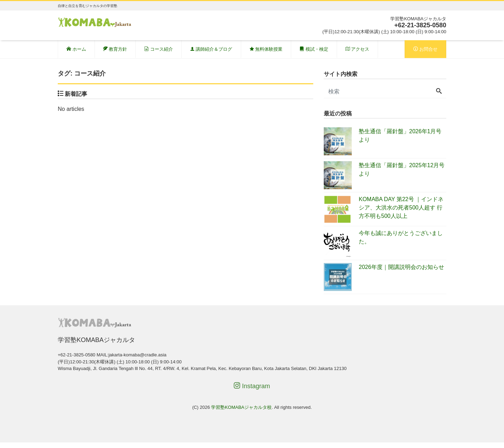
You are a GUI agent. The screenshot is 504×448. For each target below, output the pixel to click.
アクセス (358, 49)
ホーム (76, 49)
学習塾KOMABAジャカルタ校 (241, 407)
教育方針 (115, 49)
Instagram (252, 386)
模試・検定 (314, 49)
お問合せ (425, 49)
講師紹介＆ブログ (211, 49)
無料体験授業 (266, 49)
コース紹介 (159, 49)
